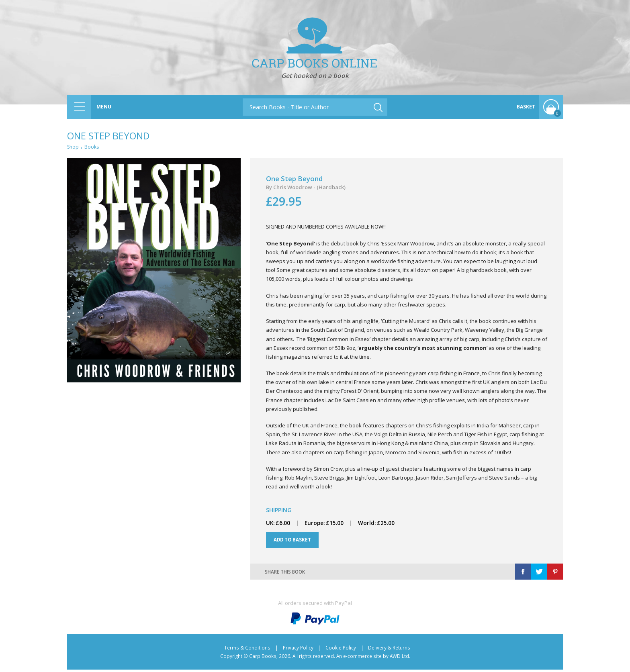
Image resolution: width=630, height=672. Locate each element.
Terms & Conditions (247, 650)
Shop (74, 147)
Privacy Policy (298, 650)
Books (93, 147)
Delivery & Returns (389, 650)
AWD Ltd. (400, 658)
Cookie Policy (341, 650)
